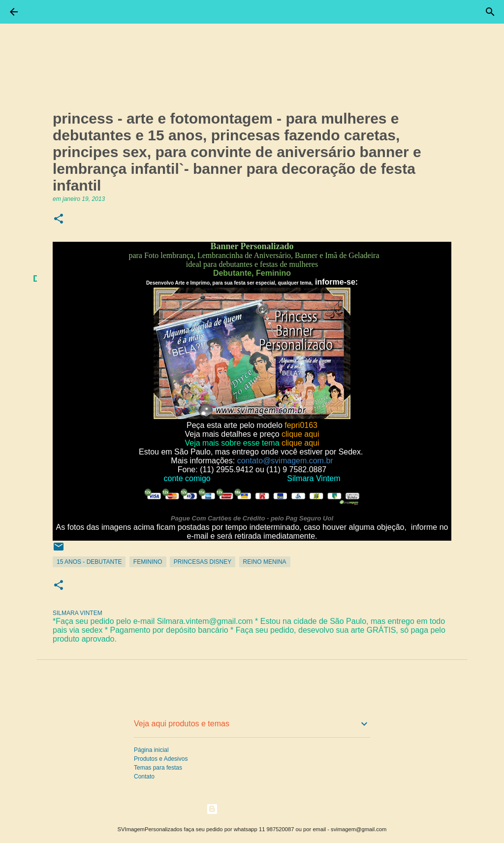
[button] (59, 219)
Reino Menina (265, 562)
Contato (144, 777)
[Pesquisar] (490, 12)
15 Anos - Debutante (89, 562)
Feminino (148, 562)
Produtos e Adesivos (161, 759)
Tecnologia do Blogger (252, 809)
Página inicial (151, 750)
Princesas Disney (203, 562)
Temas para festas (158, 768)
